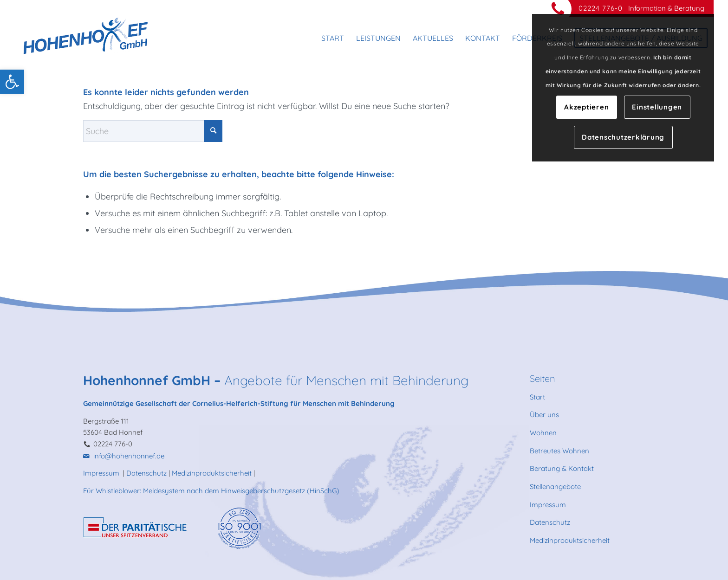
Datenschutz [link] (146, 473)
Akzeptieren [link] (586, 107)
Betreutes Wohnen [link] (559, 451)
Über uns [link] (544, 415)
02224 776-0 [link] (601, 8)
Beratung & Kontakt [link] (562, 468)
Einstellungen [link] (657, 107)
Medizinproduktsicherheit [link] (212, 473)
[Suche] (153, 131)
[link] (12, 82)
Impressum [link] (102, 473)
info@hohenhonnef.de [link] (129, 456)
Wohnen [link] (543, 433)
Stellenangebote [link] (555, 487)
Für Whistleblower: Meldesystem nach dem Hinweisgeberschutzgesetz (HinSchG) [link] (211, 491)
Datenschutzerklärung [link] (623, 137)
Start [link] (537, 397)
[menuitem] (333, 38)
